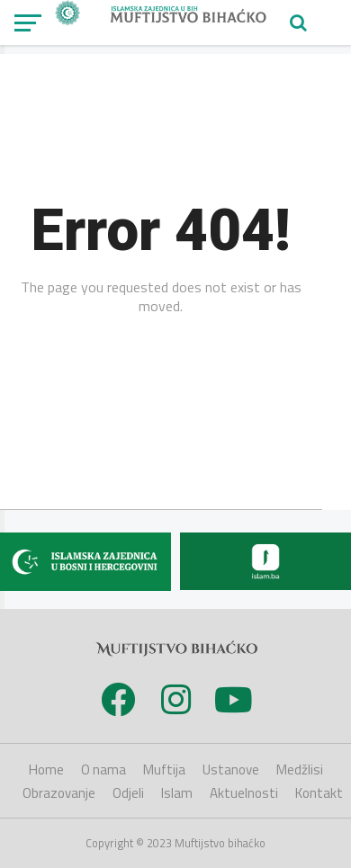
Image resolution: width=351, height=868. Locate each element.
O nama (103, 770)
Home (46, 770)
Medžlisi (300, 770)
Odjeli (128, 793)
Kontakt (319, 793)
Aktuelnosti (244, 793)
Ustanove (231, 770)
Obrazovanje (59, 793)
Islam (177, 793)
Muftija (164, 770)
